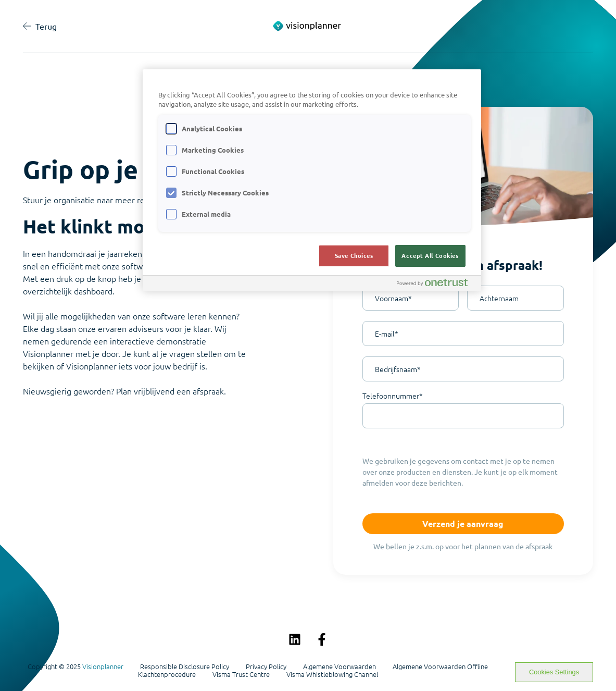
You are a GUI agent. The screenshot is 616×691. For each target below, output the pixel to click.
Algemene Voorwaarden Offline (440, 667)
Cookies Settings (554, 672)
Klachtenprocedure (167, 674)
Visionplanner (103, 666)
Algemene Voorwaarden (340, 667)
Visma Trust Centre (241, 674)
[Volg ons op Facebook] (322, 639)
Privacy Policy (266, 667)
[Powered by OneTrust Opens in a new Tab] (436, 285)
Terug (40, 26)
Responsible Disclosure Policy (185, 667)
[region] (312, 181)
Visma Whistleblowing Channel (332, 674)
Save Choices (354, 255)
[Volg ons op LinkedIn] (295, 639)
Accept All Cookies (430, 255)
